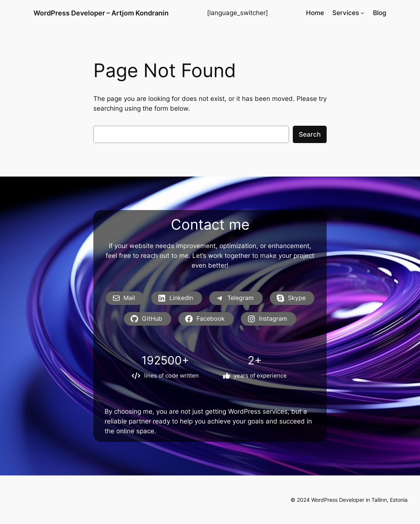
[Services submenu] (362, 13)
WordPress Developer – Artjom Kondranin (101, 13)
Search (310, 134)
